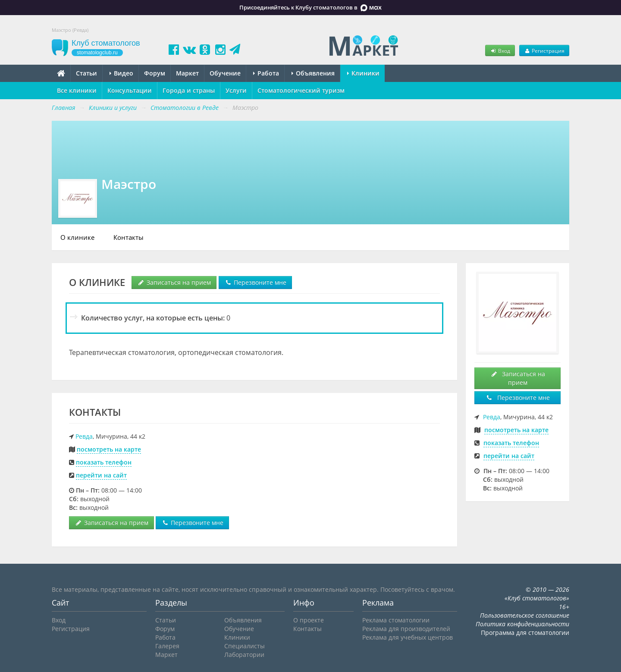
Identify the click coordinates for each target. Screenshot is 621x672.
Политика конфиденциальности (522, 624)
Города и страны (189, 90)
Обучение (225, 73)
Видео (121, 73)
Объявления (313, 73)
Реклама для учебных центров (408, 637)
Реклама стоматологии (396, 620)
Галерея (167, 646)
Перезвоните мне (255, 282)
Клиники (363, 73)
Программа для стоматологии (525, 633)
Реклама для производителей (406, 629)
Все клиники (77, 90)
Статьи (86, 73)
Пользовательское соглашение (525, 615)
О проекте (309, 620)
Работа (266, 73)
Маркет (187, 73)
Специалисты (245, 646)
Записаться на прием (174, 282)
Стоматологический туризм (301, 90)
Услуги (236, 90)
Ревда (84, 436)
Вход (500, 50)
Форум (155, 73)
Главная (63, 108)
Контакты (129, 237)
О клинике (77, 237)
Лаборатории (244, 655)
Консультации (130, 90)
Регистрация (544, 50)
